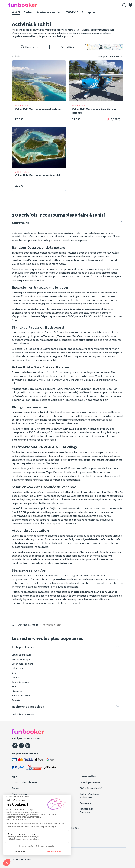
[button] (130, 5)
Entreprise (89, 12)
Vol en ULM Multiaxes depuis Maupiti (37, 175)
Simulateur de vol (21, 695)
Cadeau (28, 12)
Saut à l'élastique (21, 659)
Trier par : (110, 57)
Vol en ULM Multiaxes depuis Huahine (38, 109)
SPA (14, 686)
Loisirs (16, 12)
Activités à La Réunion (23, 714)
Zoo (14, 673)
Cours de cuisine (20, 682)
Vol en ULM (18, 668)
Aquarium (17, 700)
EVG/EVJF (72, 12)
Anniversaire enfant (49, 12)
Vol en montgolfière (22, 664)
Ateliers (16, 677)
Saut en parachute (22, 655)
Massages (17, 691)
